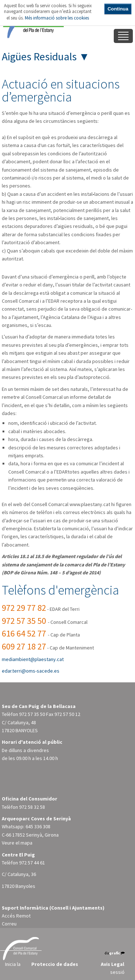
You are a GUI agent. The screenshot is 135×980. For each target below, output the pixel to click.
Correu (9, 924)
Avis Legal (112, 964)
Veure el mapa (17, 843)
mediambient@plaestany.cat (33, 659)
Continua (118, 9)
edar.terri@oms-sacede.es (31, 671)
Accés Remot (16, 916)
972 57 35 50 (32, 714)
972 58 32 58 (32, 807)
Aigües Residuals (39, 56)
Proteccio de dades (55, 964)
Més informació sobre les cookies (57, 18)
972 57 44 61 (32, 863)
